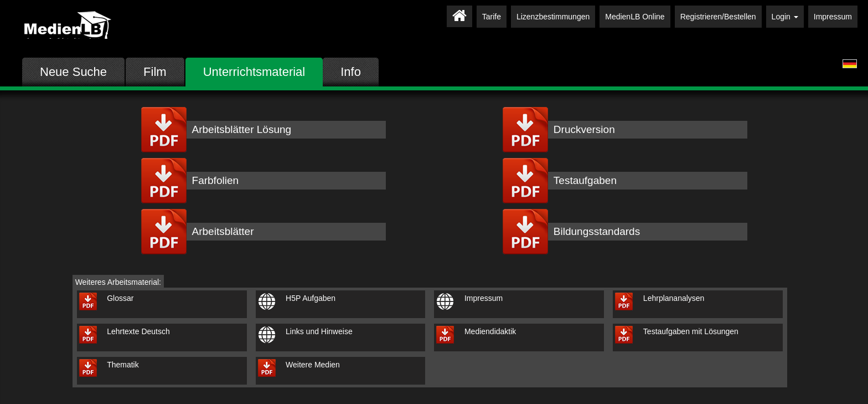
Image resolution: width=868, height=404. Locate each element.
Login (785, 17)
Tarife (492, 17)
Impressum (833, 17)
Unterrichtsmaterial (254, 72)
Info (351, 72)
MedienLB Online (635, 17)
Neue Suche (73, 72)
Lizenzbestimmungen (553, 17)
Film (155, 72)
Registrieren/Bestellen (718, 17)
